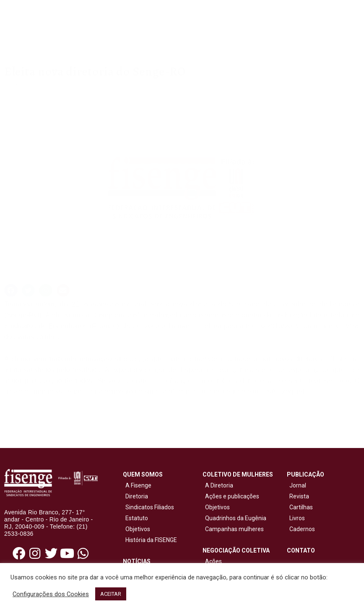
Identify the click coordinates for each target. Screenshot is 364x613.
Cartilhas (301, 507)
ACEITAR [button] (111, 594)
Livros (297, 518)
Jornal (298, 485)
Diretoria (135, 496)
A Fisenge (137, 485)
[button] (11, 291)
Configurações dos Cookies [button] (51, 594)
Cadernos (302, 529)
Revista (299, 496)
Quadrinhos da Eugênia (234, 518)
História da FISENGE (150, 540)
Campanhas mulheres (233, 529)
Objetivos (136, 529)
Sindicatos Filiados (148, 507)
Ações (212, 561)
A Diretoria (218, 485)
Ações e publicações (231, 496)
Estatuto (135, 518)
